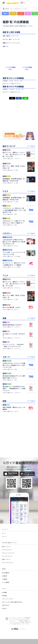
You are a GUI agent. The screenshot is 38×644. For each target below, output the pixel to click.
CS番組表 (5, 579)
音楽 (28, 14)
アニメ (21, 14)
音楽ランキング (6, 559)
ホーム (4, 533)
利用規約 (4, 596)
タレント (4, 536)
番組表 (5, 14)
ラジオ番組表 (6, 582)
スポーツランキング (7, 563)
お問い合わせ (6, 605)
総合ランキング (6, 547)
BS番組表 (4, 576)
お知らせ (4, 608)
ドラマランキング (7, 550)
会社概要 (4, 592)
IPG (7, 46)
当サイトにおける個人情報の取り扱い (12, 602)
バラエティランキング (8, 553)
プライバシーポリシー (8, 599)
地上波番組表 (6, 573)
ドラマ (13, 14)
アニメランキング (7, 556)
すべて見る (31, 146)
